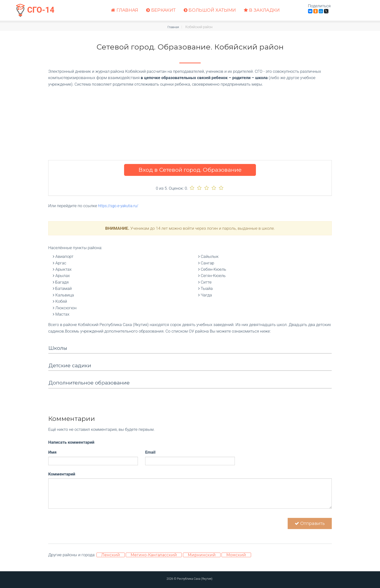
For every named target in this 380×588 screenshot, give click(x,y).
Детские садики (70, 365)
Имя (52, 452)
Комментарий (62, 474)
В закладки (262, 10)
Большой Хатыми (210, 10)
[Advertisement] (190, 121)
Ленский (111, 558)
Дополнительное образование (89, 383)
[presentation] (85, 519)
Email (150, 452)
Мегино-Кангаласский (154, 558)
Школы (58, 348)
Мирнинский (202, 558)
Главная (125, 10)
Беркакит (161, 10)
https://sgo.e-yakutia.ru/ (120, 206)
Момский (236, 558)
